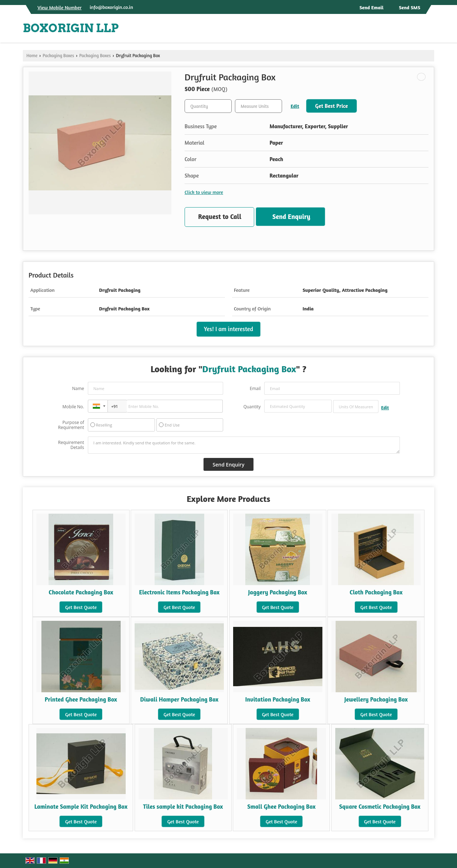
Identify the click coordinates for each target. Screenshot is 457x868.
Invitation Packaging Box (278, 699)
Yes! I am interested (228, 329)
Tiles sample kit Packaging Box (183, 807)
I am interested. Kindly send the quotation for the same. (244, 445)
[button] (60, 7)
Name (78, 388)
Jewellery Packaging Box (376, 699)
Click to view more (204, 192)
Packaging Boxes (58, 56)
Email (255, 388)
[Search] (430, 30)
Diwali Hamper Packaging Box (179, 699)
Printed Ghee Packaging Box (81, 699)
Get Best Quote (81, 607)
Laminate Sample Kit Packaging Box (81, 807)
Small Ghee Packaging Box (281, 807)
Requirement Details (71, 445)
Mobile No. (73, 407)
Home (32, 56)
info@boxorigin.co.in (111, 7)
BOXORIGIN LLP (71, 28)
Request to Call (220, 216)
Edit (295, 106)
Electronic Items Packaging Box (179, 592)
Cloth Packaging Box (376, 592)
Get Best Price (332, 106)
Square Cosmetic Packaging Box (380, 807)
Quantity (252, 407)
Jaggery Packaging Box (278, 592)
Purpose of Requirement (71, 425)
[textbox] (258, 106)
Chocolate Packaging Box (81, 592)
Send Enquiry (291, 216)
